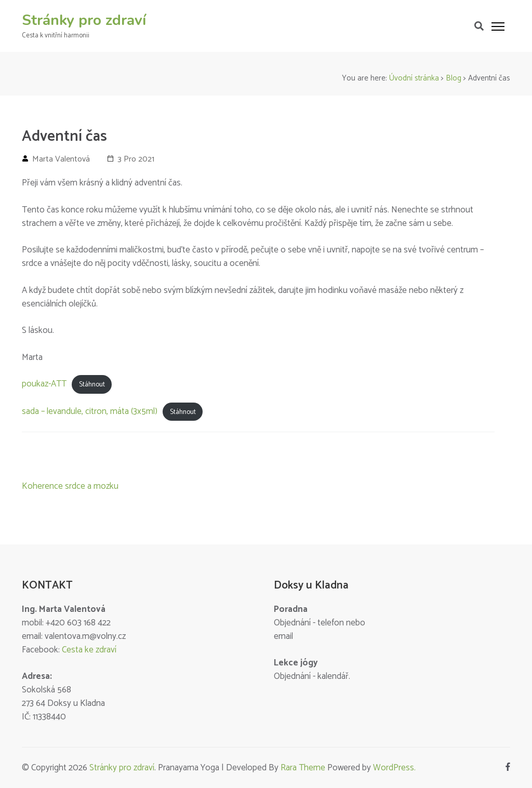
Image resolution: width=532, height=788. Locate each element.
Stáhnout (92, 384)
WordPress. (394, 768)
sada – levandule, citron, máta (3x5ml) (90, 411)
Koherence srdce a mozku (70, 486)
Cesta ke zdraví (89, 650)
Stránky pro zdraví (84, 20)
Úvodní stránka (414, 78)
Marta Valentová (61, 159)
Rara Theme (303, 768)
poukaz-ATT (44, 384)
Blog (454, 78)
